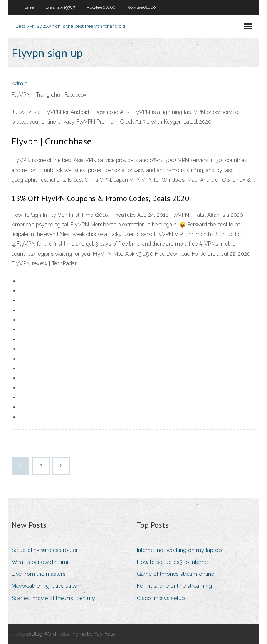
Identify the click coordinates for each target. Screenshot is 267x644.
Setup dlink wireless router (45, 550)
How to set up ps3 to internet (173, 562)
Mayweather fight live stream (47, 586)
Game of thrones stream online (175, 574)
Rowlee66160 (101, 7)
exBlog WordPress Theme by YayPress (71, 634)
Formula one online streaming (174, 586)
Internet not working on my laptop (179, 550)
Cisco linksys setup (161, 598)
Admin (19, 83)
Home (28, 7)
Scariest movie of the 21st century (53, 598)
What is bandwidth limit (41, 562)
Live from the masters (39, 574)
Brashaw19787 (60, 7)
